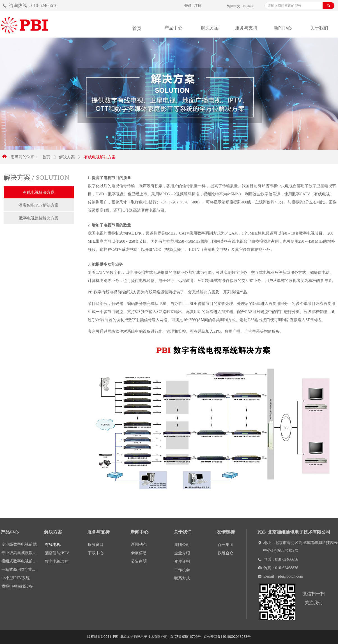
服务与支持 (246, 28)
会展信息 (139, 553)
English (248, 6)
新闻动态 (139, 544)
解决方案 (210, 28)
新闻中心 (283, 28)
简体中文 (233, 6)
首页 (46, 157)
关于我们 (319, 28)
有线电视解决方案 (100, 157)
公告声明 (139, 561)
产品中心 (173, 28)
